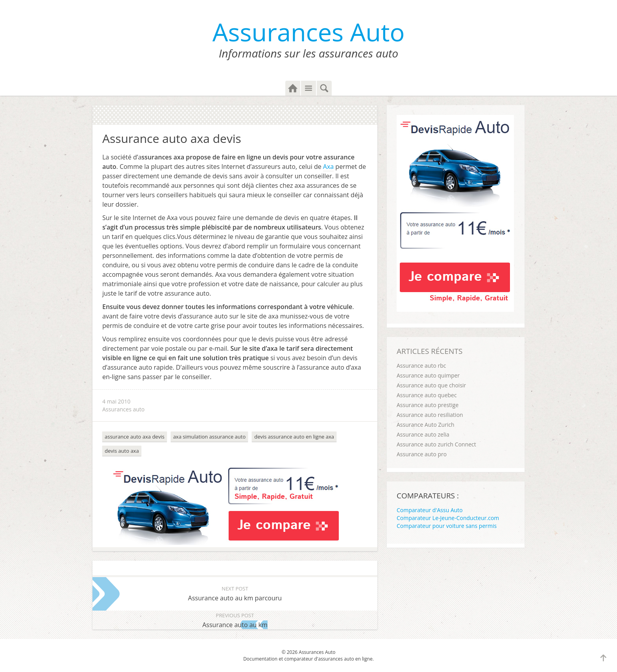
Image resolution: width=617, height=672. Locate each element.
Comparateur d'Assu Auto (430, 510)
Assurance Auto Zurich (426, 425)
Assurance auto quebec (427, 395)
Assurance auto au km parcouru (235, 593)
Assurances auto (124, 409)
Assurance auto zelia (423, 434)
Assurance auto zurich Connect (436, 444)
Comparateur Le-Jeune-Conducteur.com (448, 518)
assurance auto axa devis (135, 437)
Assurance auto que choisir (431, 385)
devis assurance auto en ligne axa (294, 437)
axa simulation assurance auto (209, 437)
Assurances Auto (309, 32)
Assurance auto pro (422, 454)
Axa (328, 167)
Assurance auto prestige (428, 405)
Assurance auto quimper (428, 375)
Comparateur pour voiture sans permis (447, 526)
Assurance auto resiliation (430, 415)
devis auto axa (122, 451)
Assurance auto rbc (421, 366)
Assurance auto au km (235, 620)
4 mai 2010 (116, 401)
